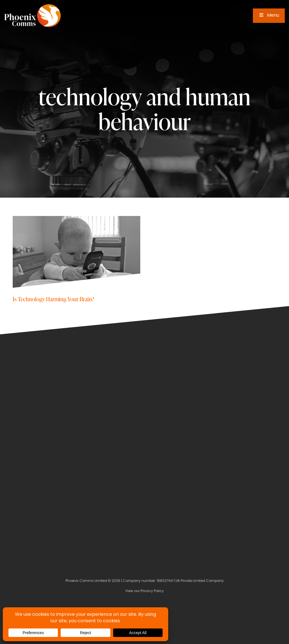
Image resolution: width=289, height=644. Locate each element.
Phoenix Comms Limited (86, 581)
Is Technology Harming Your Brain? (53, 299)
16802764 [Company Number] (165, 581)
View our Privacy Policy (144, 591)
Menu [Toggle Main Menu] (269, 16)
